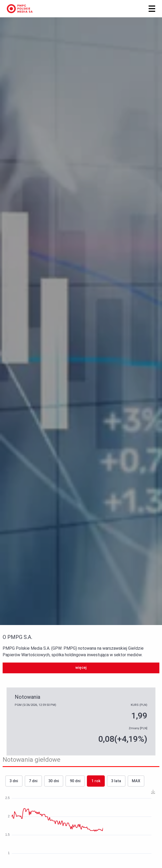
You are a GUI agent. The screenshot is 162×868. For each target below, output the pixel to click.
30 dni (54, 781)
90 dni (75, 781)
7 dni (33, 781)
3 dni (14, 781)
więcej (81, 668)
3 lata (116, 781)
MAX (136, 781)
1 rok (96, 781)
